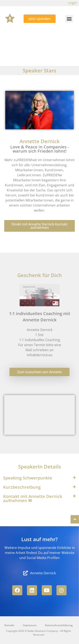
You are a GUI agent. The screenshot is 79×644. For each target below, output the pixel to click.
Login (73, 3)
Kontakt (9, 625)
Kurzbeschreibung (22, 487)
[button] (69, 19)
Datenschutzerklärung (59, 625)
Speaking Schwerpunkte (28, 478)
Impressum (30, 625)
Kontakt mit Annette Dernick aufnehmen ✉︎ (33, 498)
